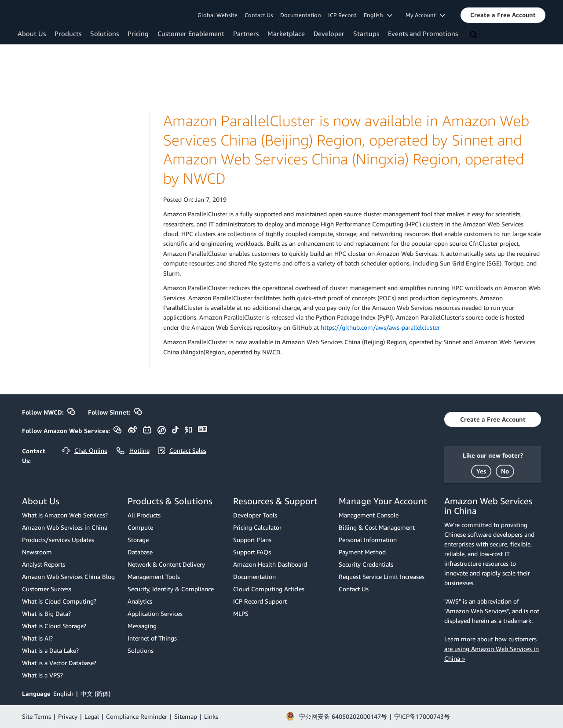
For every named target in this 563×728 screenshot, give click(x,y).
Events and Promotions (423, 33)
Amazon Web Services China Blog (68, 577)
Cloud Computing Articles (269, 589)
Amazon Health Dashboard (270, 564)
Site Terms (37, 716)
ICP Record (342, 15)
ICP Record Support (260, 601)
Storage (138, 540)
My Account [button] (425, 15)
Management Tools (154, 577)
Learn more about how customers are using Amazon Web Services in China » (492, 649)
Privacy (68, 716)
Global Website (218, 15)
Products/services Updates (58, 540)
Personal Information (368, 540)
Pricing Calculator (257, 527)
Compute (140, 527)
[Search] (474, 35)
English (63, 693)
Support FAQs (252, 552)
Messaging (142, 626)
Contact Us (259, 15)
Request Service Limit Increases (382, 577)
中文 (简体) (95, 693)
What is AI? (37, 638)
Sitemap (186, 716)
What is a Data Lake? (50, 650)
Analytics (140, 601)
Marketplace (286, 33)
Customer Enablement (191, 33)
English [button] (378, 15)
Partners (246, 33)
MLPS (241, 613)
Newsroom (37, 552)
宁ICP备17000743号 (422, 716)
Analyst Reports (44, 564)
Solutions (104, 33)
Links (211, 716)
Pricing (138, 33)
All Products (144, 515)
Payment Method (362, 552)
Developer (329, 33)
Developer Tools (255, 515)
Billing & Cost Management (377, 527)
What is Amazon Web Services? (65, 515)
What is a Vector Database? (59, 663)
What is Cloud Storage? (54, 626)
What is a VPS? (42, 675)
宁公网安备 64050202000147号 (343, 716)
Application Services (155, 613)
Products (68, 33)
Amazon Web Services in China (65, 527)
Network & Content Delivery (166, 564)
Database (140, 552)
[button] (503, 15)
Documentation (301, 15)
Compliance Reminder (137, 716)
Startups (366, 33)
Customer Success (47, 589)
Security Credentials (366, 564)
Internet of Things (152, 638)
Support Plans (252, 540)
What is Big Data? (46, 613)
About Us (32, 33)
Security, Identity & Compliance (171, 589)
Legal (92, 716)
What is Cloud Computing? (59, 601)
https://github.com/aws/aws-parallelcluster (380, 327)
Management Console (369, 515)
